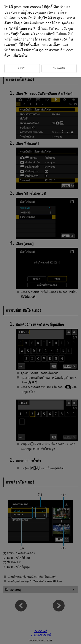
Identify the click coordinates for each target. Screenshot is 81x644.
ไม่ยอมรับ (64, 34)
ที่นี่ (16, 29)
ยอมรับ (47, 29)
